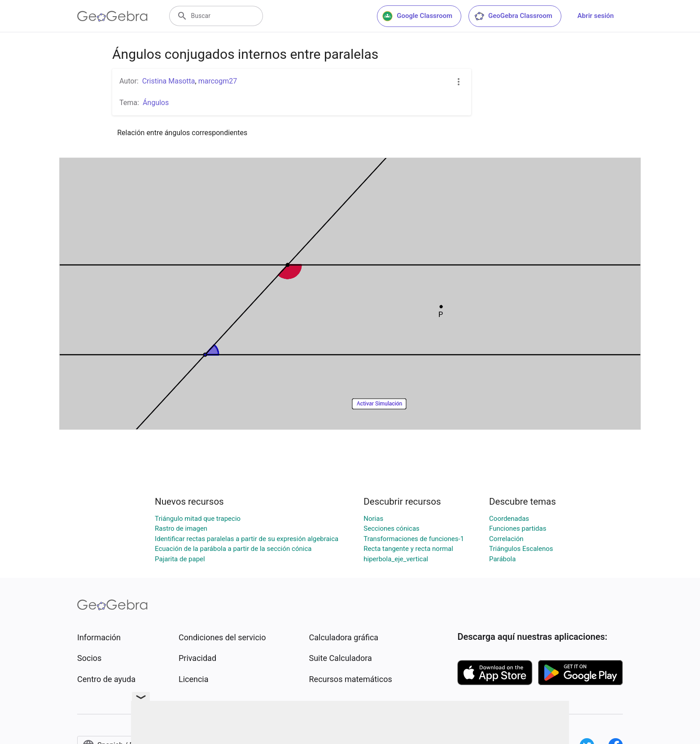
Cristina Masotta (169, 81)
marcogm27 (218, 81)
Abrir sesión (596, 16)
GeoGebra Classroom (513, 16)
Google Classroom (417, 16)
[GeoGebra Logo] (112, 16)
